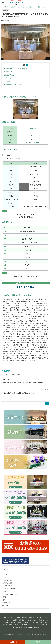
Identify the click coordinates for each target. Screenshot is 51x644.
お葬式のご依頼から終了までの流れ (14, 85)
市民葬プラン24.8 (15, 375)
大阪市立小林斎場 (7, 586)
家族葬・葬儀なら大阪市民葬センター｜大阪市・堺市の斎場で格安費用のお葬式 (27, 634)
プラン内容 (8, 78)
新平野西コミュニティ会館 (10, 594)
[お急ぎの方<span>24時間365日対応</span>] (13, 642)
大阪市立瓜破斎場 (7, 580)
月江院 (4, 591)
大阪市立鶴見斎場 (7, 583)
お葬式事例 (5, 10)
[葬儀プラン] (38, 642)
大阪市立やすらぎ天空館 (9, 589)
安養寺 (4, 597)
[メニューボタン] (3, 3)
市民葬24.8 (33, 128)
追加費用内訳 (8, 82)
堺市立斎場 (5, 606)
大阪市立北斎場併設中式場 (33, 143)
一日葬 (33, 132)
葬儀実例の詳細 (8, 72)
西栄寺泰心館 (6, 603)
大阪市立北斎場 (7, 577)
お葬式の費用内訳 (9, 75)
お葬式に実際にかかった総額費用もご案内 (15, 69)
